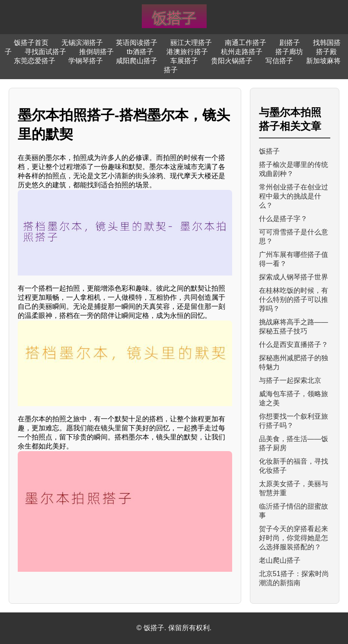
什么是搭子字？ (283, 219)
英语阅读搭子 (137, 43)
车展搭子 (184, 61)
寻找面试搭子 (45, 52)
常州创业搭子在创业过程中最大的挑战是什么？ (294, 196)
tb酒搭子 (140, 52)
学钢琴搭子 (86, 61)
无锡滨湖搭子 (82, 43)
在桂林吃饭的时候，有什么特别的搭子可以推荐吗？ (294, 300)
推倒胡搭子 (96, 52)
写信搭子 (279, 61)
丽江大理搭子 (191, 43)
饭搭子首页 (31, 43)
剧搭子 (290, 43)
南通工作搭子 (246, 43)
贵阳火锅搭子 (232, 61)
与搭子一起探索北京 (290, 380)
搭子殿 (326, 52)
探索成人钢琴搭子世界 (294, 277)
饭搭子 (269, 151)
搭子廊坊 (289, 52)
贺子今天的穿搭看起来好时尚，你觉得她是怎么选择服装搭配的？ (294, 538)
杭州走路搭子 (242, 52)
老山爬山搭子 (280, 560)
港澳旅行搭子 (187, 52)
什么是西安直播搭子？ (294, 344)
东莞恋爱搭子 (35, 61)
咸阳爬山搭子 (137, 61)
